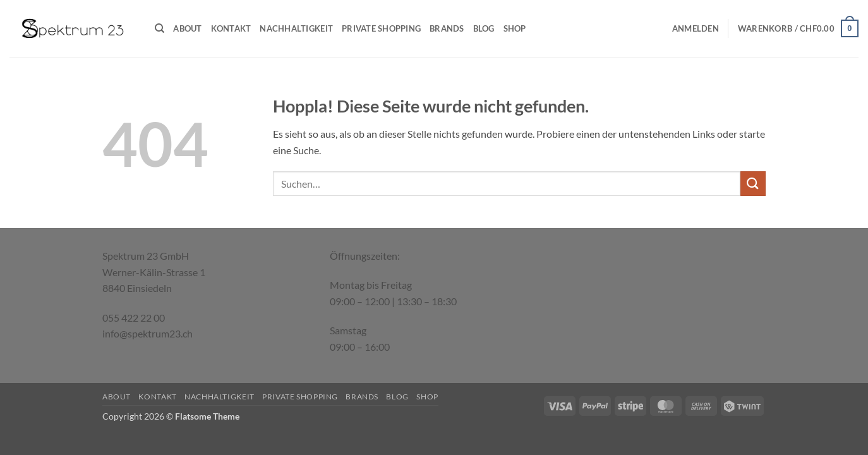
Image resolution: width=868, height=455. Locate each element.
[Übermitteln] (753, 184)
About (187, 28)
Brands (447, 28)
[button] (696, 28)
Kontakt (231, 28)
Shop (515, 28)
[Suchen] (160, 28)
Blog (484, 28)
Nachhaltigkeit (296, 28)
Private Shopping (381, 28)
